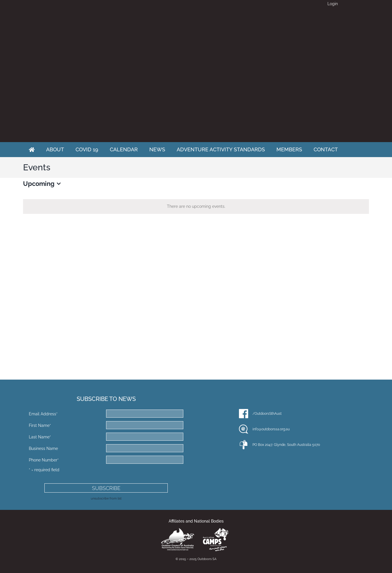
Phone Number (44, 460)
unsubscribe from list (106, 498)
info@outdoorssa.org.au (271, 429)
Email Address (43, 414)
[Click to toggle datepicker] (43, 184)
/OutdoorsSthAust (267, 414)
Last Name (40, 437)
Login (333, 4)
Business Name (43, 448)
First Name (40, 425)
